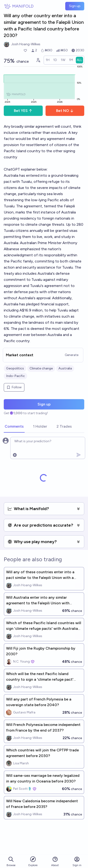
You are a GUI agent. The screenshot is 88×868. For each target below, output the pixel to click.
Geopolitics (15, 368)
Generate (72, 355)
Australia (65, 368)
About (55, 862)
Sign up (75, 6)
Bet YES (23, 111)
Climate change (41, 368)
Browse (11, 862)
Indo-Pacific (15, 376)
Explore (33, 861)
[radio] (48, 60)
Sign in (77, 862)
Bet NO (65, 111)
